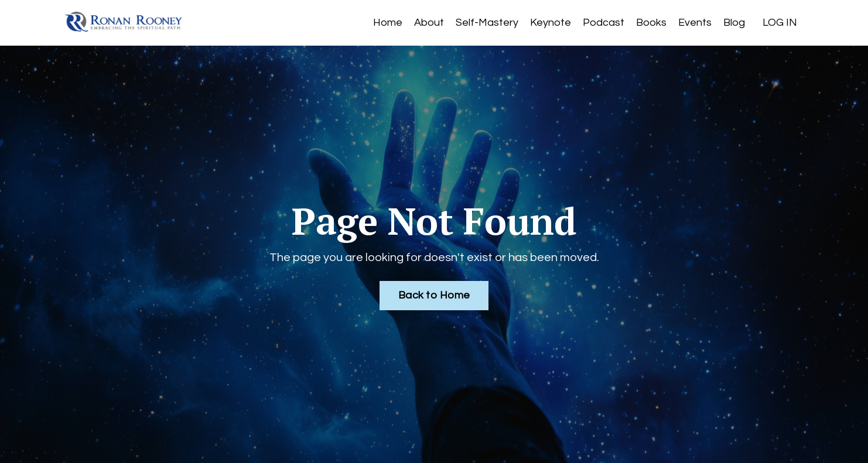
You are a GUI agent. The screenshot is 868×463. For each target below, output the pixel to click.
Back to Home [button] (434, 295)
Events (695, 23)
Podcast (604, 23)
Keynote (551, 23)
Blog (734, 23)
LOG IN (780, 23)
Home (388, 23)
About (429, 23)
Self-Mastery (487, 23)
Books (651, 23)
